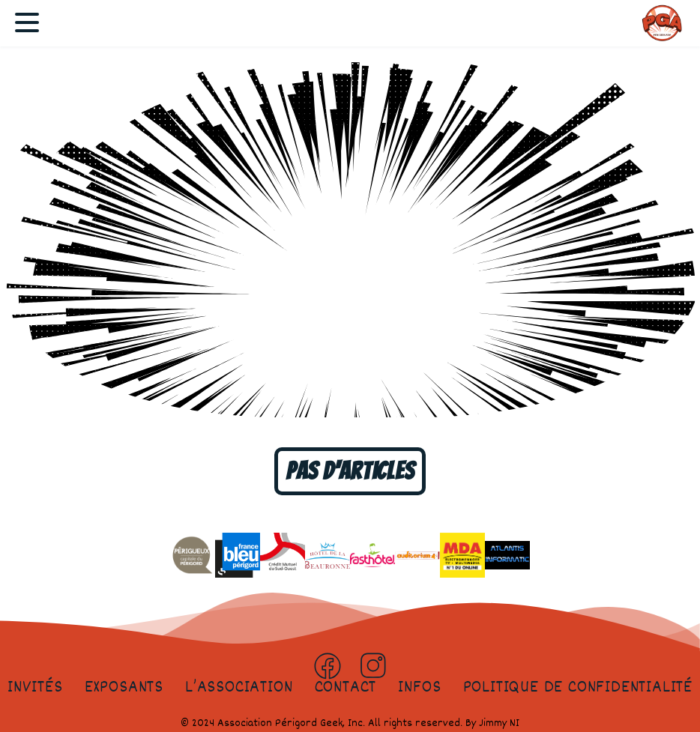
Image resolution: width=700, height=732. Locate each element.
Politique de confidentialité (578, 688)
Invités (35, 688)
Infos (419, 688)
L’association (239, 688)
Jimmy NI (499, 723)
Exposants (124, 688)
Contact (346, 688)
